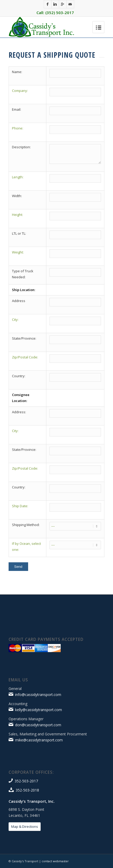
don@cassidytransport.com (38, 725)
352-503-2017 (26, 781)
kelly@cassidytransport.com (39, 710)
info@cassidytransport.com (38, 695)
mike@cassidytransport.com (39, 740)
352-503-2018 (27, 790)
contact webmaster (55, 861)
